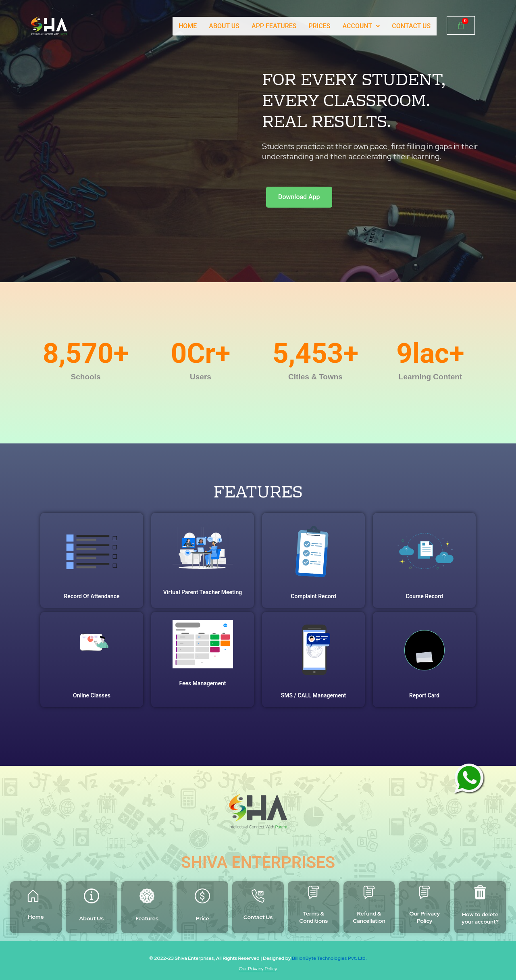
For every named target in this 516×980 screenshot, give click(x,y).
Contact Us (258, 917)
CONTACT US (411, 26)
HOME (187, 26)
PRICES (319, 26)
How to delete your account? (480, 918)
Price (203, 918)
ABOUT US (224, 26)
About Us (91, 918)
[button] (361, 26)
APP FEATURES (274, 26)
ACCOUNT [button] (361, 26)
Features (147, 918)
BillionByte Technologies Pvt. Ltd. (329, 958)
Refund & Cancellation (369, 917)
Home (36, 917)
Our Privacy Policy (424, 917)
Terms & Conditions (313, 917)
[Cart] (461, 25)
